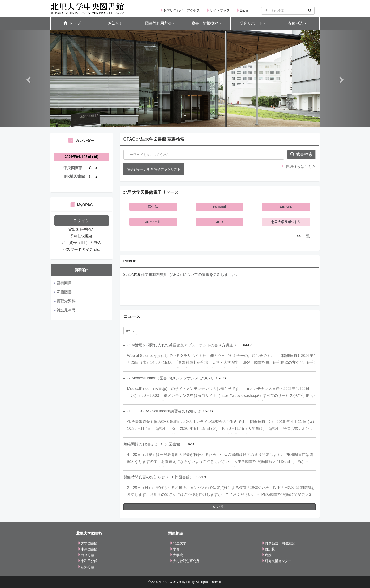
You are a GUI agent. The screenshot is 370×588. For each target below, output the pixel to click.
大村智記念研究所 (185, 561)
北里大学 (178, 543)
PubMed (219, 207)
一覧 (306, 236)
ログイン (81, 221)
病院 (267, 555)
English (244, 10)
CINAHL (286, 207)
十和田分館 (88, 561)
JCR (219, 222)
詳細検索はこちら (298, 167)
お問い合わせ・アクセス (180, 10)
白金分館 (86, 555)
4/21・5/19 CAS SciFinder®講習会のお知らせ (162, 411)
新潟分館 (86, 567)
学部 (175, 549)
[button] (160, 23)
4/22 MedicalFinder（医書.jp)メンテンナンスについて (168, 378)
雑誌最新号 (65, 310)
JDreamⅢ (153, 222)
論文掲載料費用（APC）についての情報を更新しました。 (190, 275)
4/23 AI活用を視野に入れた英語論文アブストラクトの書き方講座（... (182, 345)
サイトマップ (218, 10)
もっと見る (219, 507)
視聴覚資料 (65, 301)
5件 (130, 331)
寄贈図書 (63, 292)
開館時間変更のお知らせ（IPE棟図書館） (159, 477)
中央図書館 (88, 549)
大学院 (176, 555)
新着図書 (63, 283)
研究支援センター (277, 561)
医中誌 (153, 207)
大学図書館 (88, 543)
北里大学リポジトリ (286, 222)
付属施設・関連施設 (278, 543)
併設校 (268, 549)
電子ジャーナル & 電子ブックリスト (154, 169)
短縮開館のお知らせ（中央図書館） (154, 444)
